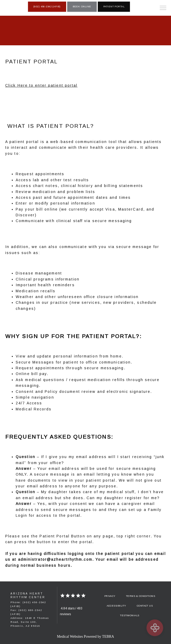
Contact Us (145, 606)
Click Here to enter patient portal (41, 85)
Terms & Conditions (141, 596)
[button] (163, 8)
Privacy (110, 596)
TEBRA (108, 637)
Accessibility (116, 606)
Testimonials (130, 615)
